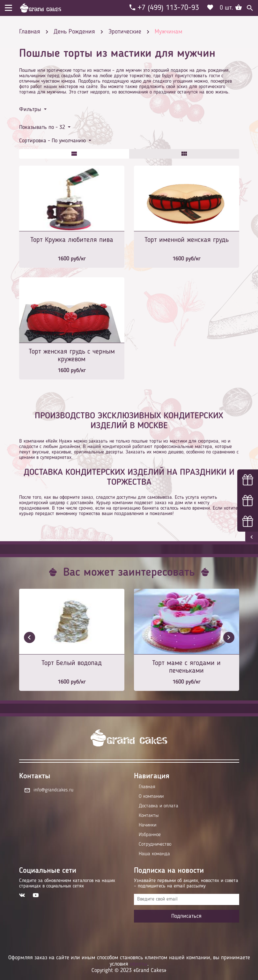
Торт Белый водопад (72, 663)
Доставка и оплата (158, 806)
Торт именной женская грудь (187, 240)
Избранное (150, 835)
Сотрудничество (155, 844)
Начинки (147, 825)
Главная (147, 787)
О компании (151, 797)
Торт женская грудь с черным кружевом (72, 355)
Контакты (149, 816)
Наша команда (154, 854)
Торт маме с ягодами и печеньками (186, 667)
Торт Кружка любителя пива (72, 240)
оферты (139, 964)
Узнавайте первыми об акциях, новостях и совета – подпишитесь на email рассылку (186, 883)
